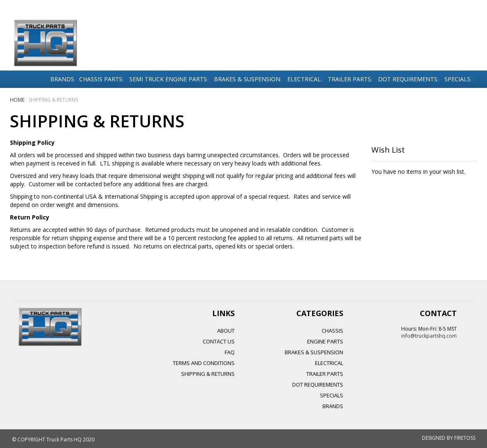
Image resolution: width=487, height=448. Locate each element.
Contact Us (219, 341)
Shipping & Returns (208, 374)
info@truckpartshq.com (429, 336)
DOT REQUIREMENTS (318, 385)
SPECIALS (332, 395)
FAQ (230, 352)
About (226, 331)
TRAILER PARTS (325, 374)
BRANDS (333, 406)
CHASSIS (332, 331)
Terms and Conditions (204, 363)
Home (18, 100)
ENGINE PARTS (325, 341)
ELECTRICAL (329, 363)
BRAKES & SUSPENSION (314, 352)
